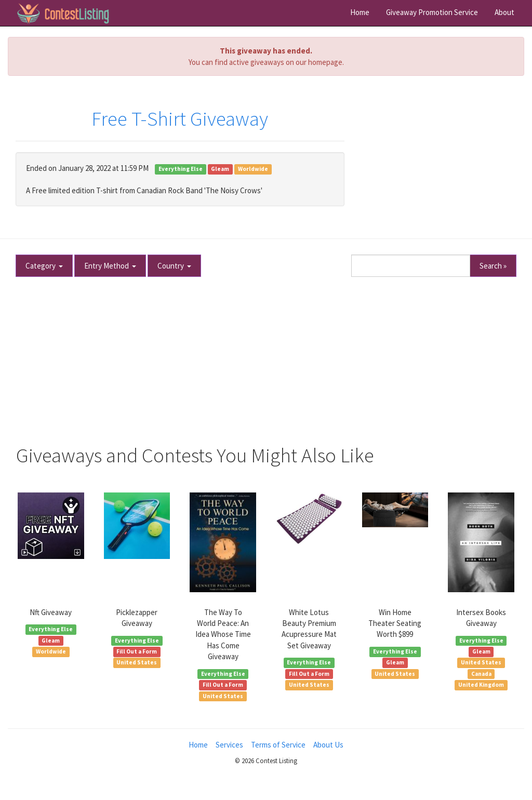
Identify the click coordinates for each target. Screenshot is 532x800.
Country (174, 266)
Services (229, 745)
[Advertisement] (266, 356)
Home (360, 12)
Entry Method (110, 266)
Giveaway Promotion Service (432, 12)
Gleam (220, 169)
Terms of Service (278, 745)
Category (44, 266)
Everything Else (181, 169)
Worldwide (253, 169)
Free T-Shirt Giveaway (180, 119)
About (504, 12)
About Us (328, 745)
